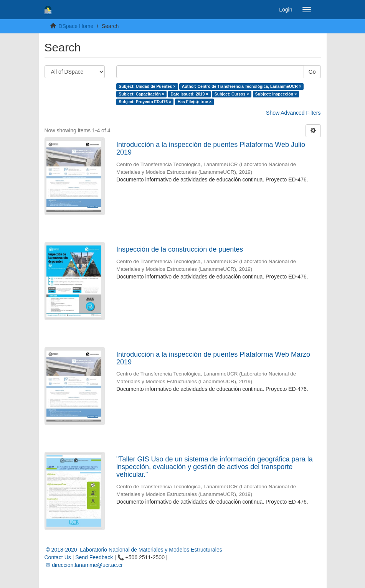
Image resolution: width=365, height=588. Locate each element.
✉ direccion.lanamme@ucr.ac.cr (84, 565)
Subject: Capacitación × (141, 94)
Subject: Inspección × (276, 94)
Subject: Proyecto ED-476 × (145, 102)
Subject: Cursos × (232, 94)
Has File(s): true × (195, 102)
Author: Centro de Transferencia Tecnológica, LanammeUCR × (242, 86)
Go (312, 72)
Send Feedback (94, 557)
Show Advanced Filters (293, 113)
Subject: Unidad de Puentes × (147, 86)
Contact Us (58, 557)
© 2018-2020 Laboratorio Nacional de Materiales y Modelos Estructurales (133, 550)
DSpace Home (76, 26)
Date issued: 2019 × (190, 94)
